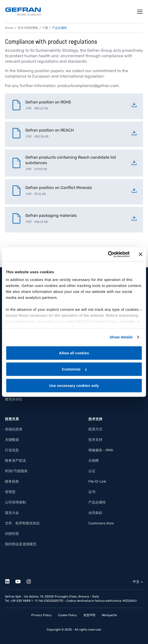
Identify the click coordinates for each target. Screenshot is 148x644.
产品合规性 (97, 502)
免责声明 (89, 615)
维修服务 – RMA (101, 450)
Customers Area (101, 523)
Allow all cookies (74, 353)
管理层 (10, 492)
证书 (92, 492)
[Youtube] (21, 581)
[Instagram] (31, 581)
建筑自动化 (14, 399)
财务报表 (12, 482)
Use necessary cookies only (74, 385)
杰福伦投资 (14, 429)
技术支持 (95, 440)
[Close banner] (141, 254)
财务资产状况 (15, 461)
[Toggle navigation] (140, 12)
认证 (92, 471)
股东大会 (12, 513)
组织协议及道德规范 (21, 544)
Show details (121, 337)
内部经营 (12, 534)
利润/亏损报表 (16, 471)
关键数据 (12, 440)
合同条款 (95, 513)
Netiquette (109, 615)
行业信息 (12, 450)
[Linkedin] (10, 581)
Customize (74, 369)
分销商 (94, 461)
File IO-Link (97, 482)
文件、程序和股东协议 (22, 523)
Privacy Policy (41, 615)
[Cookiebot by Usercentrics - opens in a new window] (108, 254)
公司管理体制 (15, 502)
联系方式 (95, 429)
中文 (136, 582)
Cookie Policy (68, 615)
